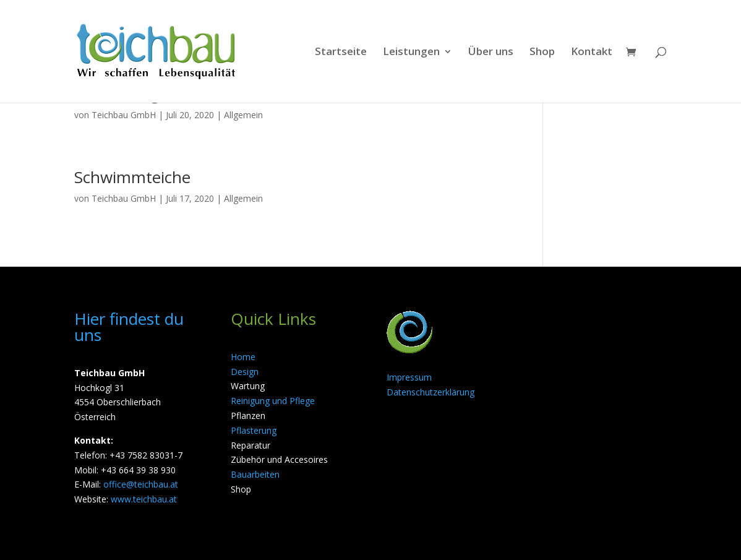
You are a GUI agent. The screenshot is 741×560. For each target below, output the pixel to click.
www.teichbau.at (144, 499)
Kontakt (592, 53)
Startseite (341, 53)
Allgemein (243, 115)
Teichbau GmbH (124, 115)
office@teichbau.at (141, 484)
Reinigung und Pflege (273, 401)
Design (245, 372)
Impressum (409, 377)
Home (243, 357)
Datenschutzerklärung (430, 392)
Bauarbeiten (255, 474)
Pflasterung (254, 430)
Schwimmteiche (132, 177)
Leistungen (411, 53)
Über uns (491, 53)
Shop (542, 53)
